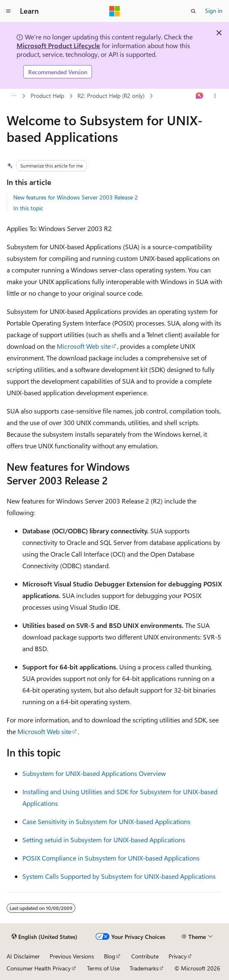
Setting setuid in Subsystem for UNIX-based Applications (104, 840)
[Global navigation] (8, 11)
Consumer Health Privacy (39, 968)
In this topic (28, 208)
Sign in (214, 11)
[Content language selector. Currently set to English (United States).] (45, 937)
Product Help (47, 96)
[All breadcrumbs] (14, 96)
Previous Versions (72, 956)
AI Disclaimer (23, 956)
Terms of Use (103, 968)
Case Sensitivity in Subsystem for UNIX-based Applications (106, 821)
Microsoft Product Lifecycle (58, 45)
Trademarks (144, 968)
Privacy (178, 956)
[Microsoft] (115, 11)
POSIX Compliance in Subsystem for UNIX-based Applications (111, 858)
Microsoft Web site (84, 346)
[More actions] (215, 96)
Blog (110, 956)
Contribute (145, 956)
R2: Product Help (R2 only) (111, 96)
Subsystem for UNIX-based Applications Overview (94, 773)
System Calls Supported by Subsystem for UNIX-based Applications (119, 876)
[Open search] (193, 11)
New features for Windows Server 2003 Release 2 (76, 197)
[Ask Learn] (200, 96)
